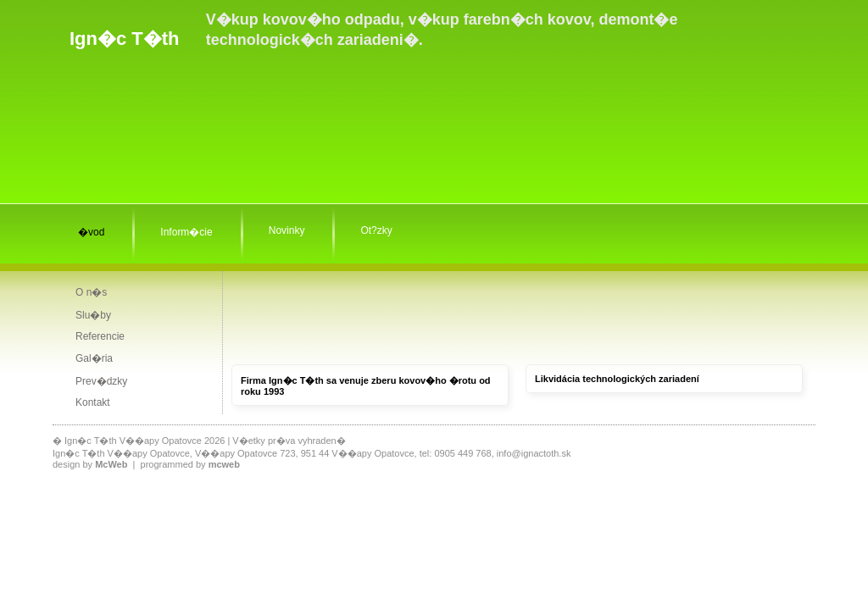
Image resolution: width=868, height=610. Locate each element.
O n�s (91, 292)
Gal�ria (94, 358)
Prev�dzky (101, 381)
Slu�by (93, 315)
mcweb (224, 464)
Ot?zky (376, 230)
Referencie (100, 336)
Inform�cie (186, 232)
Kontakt (93, 402)
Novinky (287, 230)
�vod (91, 232)
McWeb (111, 464)
